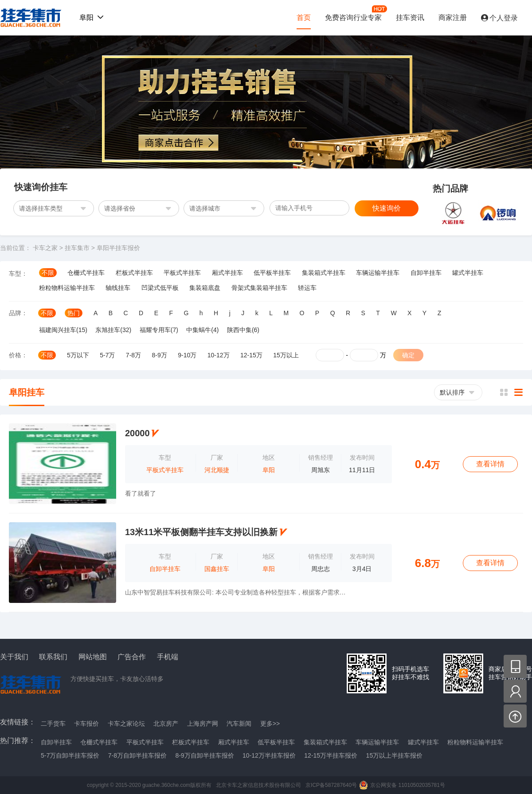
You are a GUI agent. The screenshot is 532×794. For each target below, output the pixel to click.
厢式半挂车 (227, 273)
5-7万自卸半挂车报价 (70, 755)
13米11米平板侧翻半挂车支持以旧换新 (201, 532)
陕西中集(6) (243, 330)
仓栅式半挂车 (86, 273)
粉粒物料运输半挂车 (67, 288)
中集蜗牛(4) (202, 330)
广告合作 (132, 657)
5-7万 (107, 355)
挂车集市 (28, 18)
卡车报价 (86, 724)
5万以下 (78, 355)
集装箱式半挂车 (324, 273)
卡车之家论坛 (126, 724)
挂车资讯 (410, 18)
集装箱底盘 (205, 288)
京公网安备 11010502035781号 (408, 785)
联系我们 (53, 657)
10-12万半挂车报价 (269, 755)
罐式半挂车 (468, 273)
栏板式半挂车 (134, 273)
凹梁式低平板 (160, 288)
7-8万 (133, 355)
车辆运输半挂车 (378, 273)
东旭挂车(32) (113, 330)
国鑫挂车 (217, 569)
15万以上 (286, 355)
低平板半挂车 (272, 273)
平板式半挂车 (182, 273)
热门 (74, 313)
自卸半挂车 (426, 273)
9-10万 (187, 355)
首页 (304, 18)
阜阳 (269, 470)
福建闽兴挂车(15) (63, 330)
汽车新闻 (239, 724)
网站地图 (93, 657)
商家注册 (453, 18)
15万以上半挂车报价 (395, 755)
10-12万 (219, 355)
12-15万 (251, 355)
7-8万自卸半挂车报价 (137, 755)
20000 (137, 433)
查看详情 (490, 464)
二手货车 (53, 724)
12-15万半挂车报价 (331, 755)
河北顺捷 (217, 470)
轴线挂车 (118, 288)
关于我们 (14, 657)
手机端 (168, 657)
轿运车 (307, 288)
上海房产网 (203, 724)
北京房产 (166, 724)
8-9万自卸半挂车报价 (204, 755)
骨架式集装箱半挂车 (259, 288)
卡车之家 (45, 248)
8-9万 (160, 355)
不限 (48, 273)
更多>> (270, 724)
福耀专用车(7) (159, 330)
